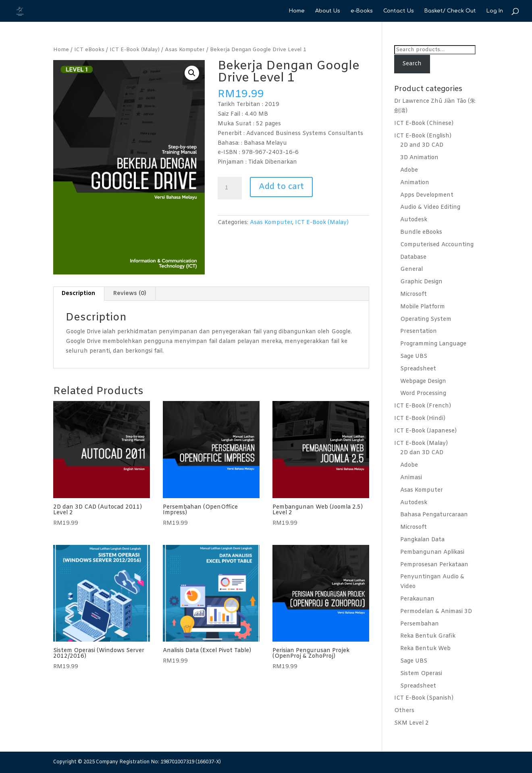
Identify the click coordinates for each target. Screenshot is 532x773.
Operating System (426, 319)
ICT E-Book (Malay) (135, 50)
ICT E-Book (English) (423, 136)
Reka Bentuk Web (425, 649)
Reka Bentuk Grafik (428, 636)
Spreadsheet (418, 369)
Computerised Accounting (437, 245)
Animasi (411, 478)
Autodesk (414, 220)
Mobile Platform (423, 307)
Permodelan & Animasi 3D (436, 612)
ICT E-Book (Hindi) (420, 419)
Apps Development (427, 195)
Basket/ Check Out (450, 11)
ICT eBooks (89, 50)
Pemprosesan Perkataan (434, 565)
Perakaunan (417, 599)
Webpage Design (423, 381)
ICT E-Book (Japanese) (425, 431)
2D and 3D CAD (422, 145)
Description (78, 294)
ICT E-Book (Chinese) (424, 124)
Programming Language (433, 344)
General (411, 269)
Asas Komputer (185, 50)
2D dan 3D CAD (422, 453)
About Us (328, 11)
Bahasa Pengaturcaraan (434, 515)
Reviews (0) (130, 294)
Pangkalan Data (422, 540)
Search (412, 64)
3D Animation (419, 158)
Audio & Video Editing (430, 207)
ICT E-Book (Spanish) (424, 698)
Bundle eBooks (421, 232)
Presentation (419, 331)
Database (413, 257)
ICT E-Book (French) (423, 406)
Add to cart (281, 187)
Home (297, 11)
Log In (495, 11)
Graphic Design (421, 282)
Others (404, 711)
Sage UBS (414, 356)
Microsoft (414, 294)
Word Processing (423, 394)
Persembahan (420, 624)
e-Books (362, 11)
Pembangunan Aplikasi (432, 552)
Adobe (409, 170)
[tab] (79, 294)
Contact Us (399, 11)
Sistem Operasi (421, 674)
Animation (415, 183)
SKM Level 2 (411, 723)
